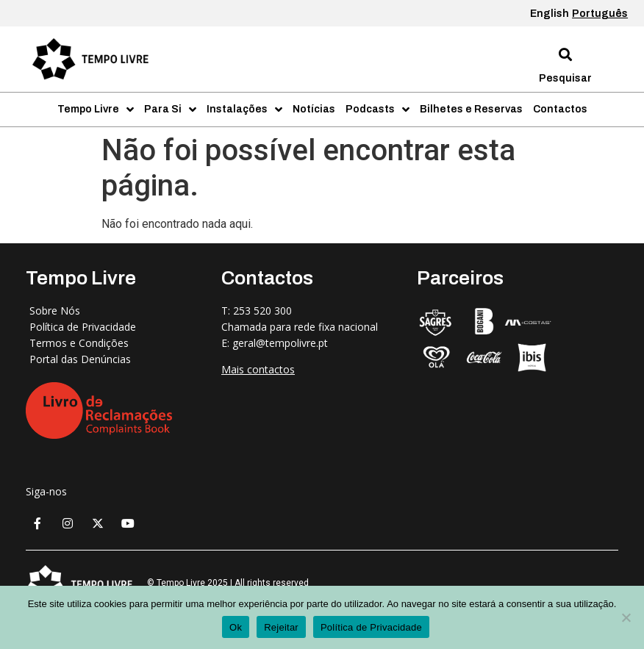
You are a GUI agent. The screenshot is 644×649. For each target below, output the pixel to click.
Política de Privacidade (371, 627)
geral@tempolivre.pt (280, 343)
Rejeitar (281, 627)
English (550, 14)
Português (600, 14)
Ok (236, 627)
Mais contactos (258, 369)
